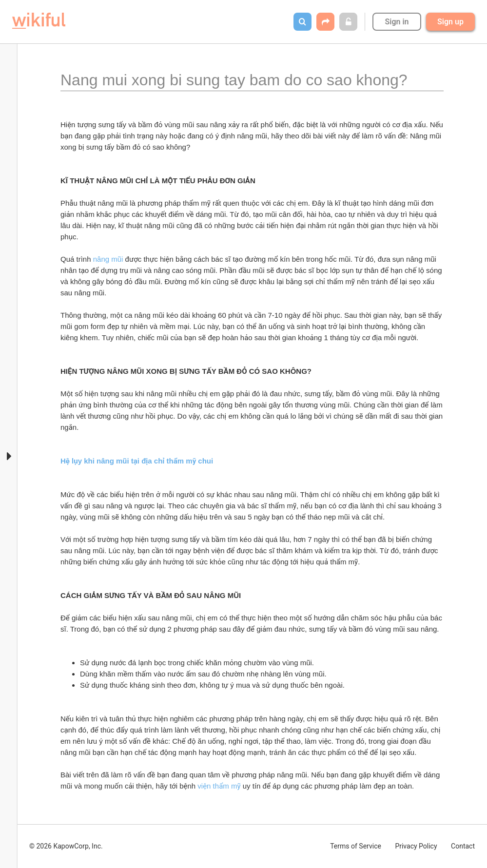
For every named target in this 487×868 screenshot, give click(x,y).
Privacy (416, 846)
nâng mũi (108, 259)
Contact (463, 846)
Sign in (397, 22)
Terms (356, 846)
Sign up (450, 22)
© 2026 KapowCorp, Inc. (66, 846)
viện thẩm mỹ (219, 786)
